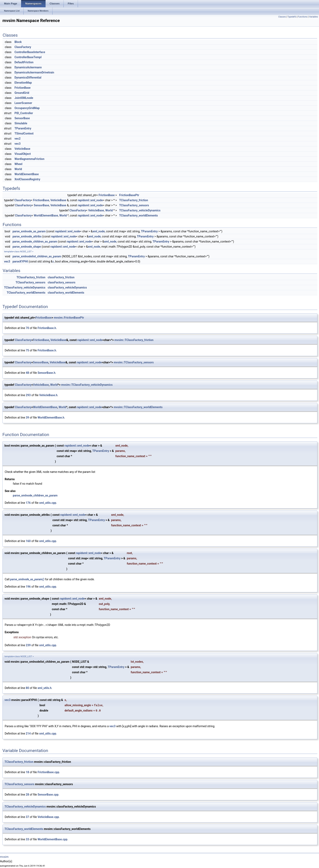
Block (18, 42)
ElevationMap (23, 83)
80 (27, 688)
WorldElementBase (27, 174)
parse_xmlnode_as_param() (27, 579)
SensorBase (22, 118)
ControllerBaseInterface (30, 52)
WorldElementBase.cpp (52, 839)
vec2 (17, 139)
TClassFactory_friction (134, 200)
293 (28, 395)
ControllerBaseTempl (28, 57)
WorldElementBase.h (51, 418)
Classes (282, 17)
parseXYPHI (20, 261)
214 (28, 734)
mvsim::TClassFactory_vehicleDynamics (87, 385)
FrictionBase (22, 88)
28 (27, 795)
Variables (314, 17)
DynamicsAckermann (28, 67)
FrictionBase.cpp (48, 772)
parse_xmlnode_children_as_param (35, 242)
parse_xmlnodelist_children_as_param (37, 256)
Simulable (21, 123)
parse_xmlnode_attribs (27, 236)
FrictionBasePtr (129, 195)
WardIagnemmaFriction (29, 159)
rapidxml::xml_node (90, 200)
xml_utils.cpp (48, 503)
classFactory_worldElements (66, 293)
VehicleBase (22, 149)
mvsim (4, 857)
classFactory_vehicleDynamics (67, 288)
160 (28, 541)
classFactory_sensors (61, 282)
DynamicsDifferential (28, 78)
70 (27, 328)
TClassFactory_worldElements (139, 215)
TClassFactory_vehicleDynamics (140, 210)
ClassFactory (23, 47)
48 (27, 373)
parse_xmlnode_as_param (29, 231)
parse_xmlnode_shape (27, 247)
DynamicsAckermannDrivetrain (34, 72)
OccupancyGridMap (27, 108)
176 (28, 503)
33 (27, 839)
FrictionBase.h (47, 328)
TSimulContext (24, 133)
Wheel (18, 164)
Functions (303, 17)
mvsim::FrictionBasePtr (69, 318)
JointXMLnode (24, 98)
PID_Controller (24, 113)
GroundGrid (22, 93)
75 (27, 350)
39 (27, 418)
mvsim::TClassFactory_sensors (134, 362)
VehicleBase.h (48, 395)
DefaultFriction (24, 62)
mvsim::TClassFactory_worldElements (138, 407)
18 (27, 772)
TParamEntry (23, 128)
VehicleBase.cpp (48, 817)
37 (27, 817)
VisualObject (23, 154)
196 (28, 587)
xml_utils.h (45, 688)
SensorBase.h (46, 373)
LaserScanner (23, 103)
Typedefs (292, 17)
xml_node (99, 231)
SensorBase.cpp (48, 795)
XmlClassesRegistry (27, 179)
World (18, 169)
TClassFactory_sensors (134, 205)
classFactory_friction (61, 277)
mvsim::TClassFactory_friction (134, 340)
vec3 (17, 144)
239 (28, 645)
